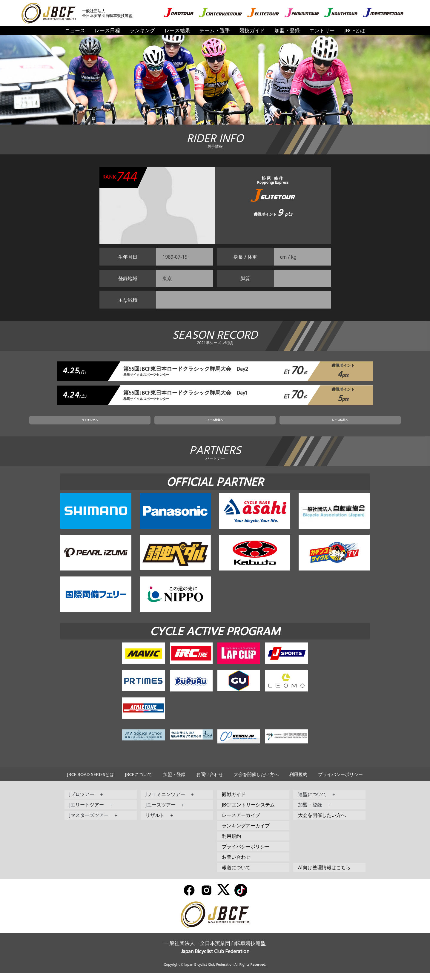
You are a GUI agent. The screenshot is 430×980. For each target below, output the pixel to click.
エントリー (322, 30)
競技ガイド (252, 30)
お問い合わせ (210, 781)
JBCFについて (138, 781)
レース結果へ (286, 425)
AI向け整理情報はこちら (324, 874)
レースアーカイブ (241, 822)
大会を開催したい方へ (256, 781)
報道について (236, 874)
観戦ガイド (234, 801)
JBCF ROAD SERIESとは (91, 781)
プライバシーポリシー (340, 781)
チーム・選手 (215, 30)
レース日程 (107, 30)
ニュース (75, 30)
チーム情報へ (215, 425)
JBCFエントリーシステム (248, 812)
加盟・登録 (287, 30)
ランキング (142, 30)
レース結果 (177, 30)
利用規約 (298, 781)
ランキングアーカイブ (246, 832)
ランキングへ (144, 425)
